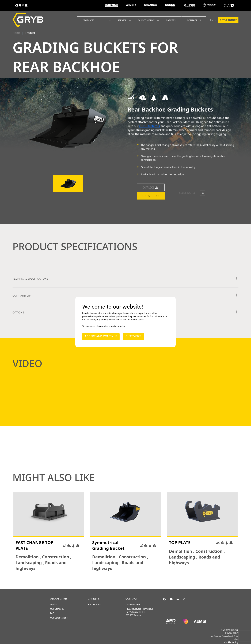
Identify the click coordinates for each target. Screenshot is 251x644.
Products (88, 20)
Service (54, 604)
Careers (171, 20)
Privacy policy (232, 633)
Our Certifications (59, 618)
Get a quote (228, 20)
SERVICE (122, 20)
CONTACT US (194, 20)
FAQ (52, 613)
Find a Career (94, 604)
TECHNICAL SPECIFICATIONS (30, 279)
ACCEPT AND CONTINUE (101, 337)
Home (17, 33)
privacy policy (119, 326)
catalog (151, 206)
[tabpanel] (49, 532)
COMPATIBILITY (22, 296)
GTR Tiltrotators (150, 135)
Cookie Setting (231, 642)
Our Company (146, 20)
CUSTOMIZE (133, 337)
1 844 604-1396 (133, 604)
